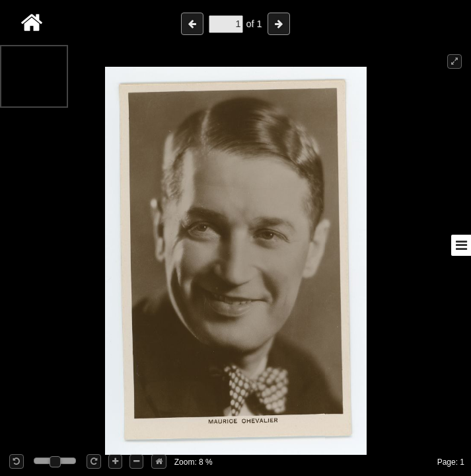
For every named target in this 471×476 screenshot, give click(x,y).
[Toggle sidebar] (461, 245)
